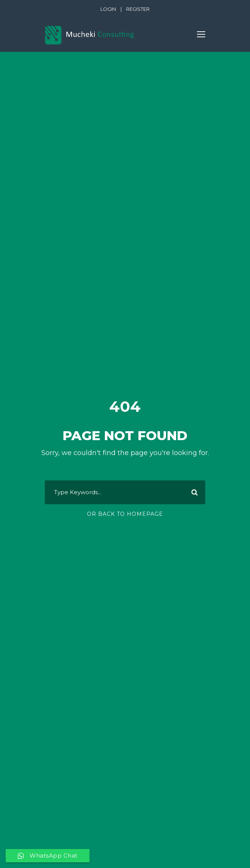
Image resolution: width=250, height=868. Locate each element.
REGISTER (138, 9)
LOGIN (108, 9)
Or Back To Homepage (125, 514)
